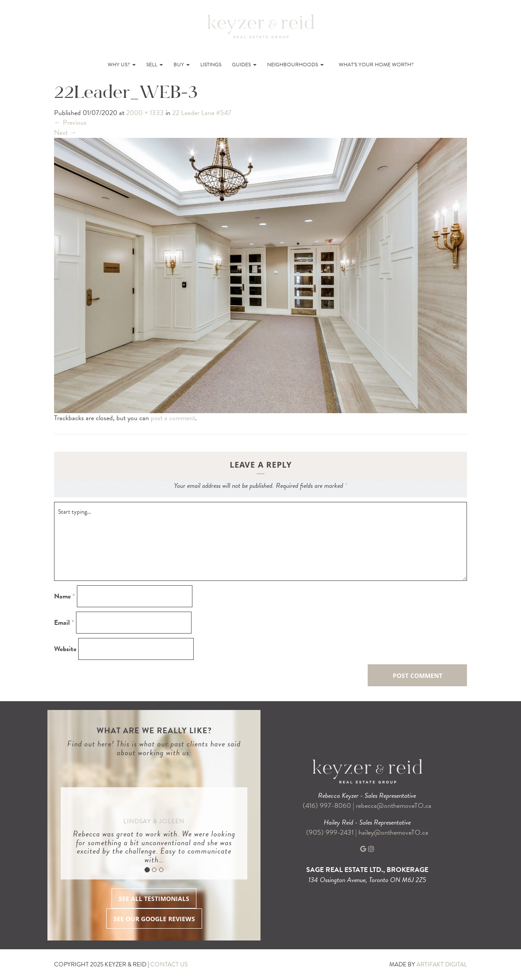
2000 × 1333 (145, 113)
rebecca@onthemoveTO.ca (394, 806)
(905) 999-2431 (331, 832)
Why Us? (122, 65)
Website (65, 649)
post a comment (173, 418)
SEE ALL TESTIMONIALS (154, 899)
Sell (155, 65)
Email (64, 623)
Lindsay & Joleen (154, 821)
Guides (244, 65)
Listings (211, 65)
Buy (182, 65)
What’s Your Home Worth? (376, 65)
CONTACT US (169, 964)
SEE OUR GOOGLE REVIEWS (154, 919)
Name (65, 596)
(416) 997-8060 (327, 806)
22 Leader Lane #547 (202, 113)
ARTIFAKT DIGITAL (442, 964)
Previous (70, 122)
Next (65, 133)
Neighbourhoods (295, 65)
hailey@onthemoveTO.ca (393, 832)
